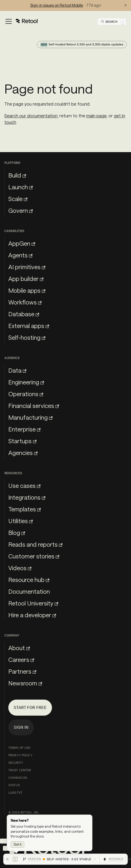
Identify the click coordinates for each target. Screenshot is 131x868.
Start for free (30, 707)
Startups (22, 441)
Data (17, 370)
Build (17, 175)
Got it (18, 844)
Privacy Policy (20, 755)
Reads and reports (35, 544)
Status (14, 785)
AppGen (22, 243)
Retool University (33, 603)
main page (96, 116)
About (19, 648)
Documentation (29, 591)
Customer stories (34, 556)
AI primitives (27, 267)
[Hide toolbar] (12, 859)
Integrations (27, 497)
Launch (20, 187)
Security (16, 763)
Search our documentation (31, 116)
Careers (21, 659)
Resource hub (29, 580)
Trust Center (20, 770)
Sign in (21, 727)
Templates (25, 509)
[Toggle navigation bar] (21, 22)
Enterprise (24, 429)
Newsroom (25, 683)
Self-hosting (27, 337)
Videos (20, 568)
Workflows (25, 302)
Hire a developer (32, 615)
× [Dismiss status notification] (126, 5)
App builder (26, 279)
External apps (29, 326)
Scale (18, 199)
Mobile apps (27, 290)
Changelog (18, 778)
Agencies (23, 453)
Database (24, 314)
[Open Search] (113, 22)
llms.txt (15, 793)
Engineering (26, 382)
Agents (20, 255)
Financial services (34, 406)
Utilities (20, 521)
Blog (17, 533)
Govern (20, 210)
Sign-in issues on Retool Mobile (57, 5)
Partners (22, 671)
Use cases (24, 485)
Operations (26, 394)
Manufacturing (30, 417)
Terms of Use (19, 748)
